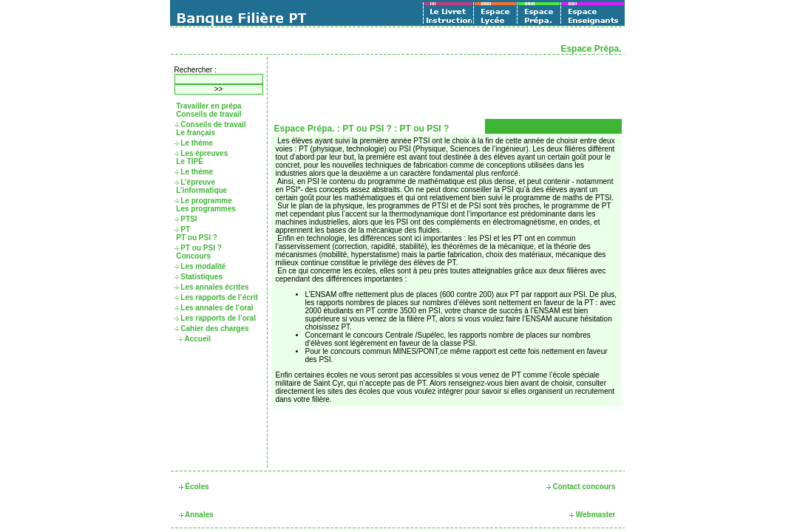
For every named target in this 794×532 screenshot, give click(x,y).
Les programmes (205, 209)
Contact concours (581, 487)
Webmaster (593, 515)
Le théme (194, 143)
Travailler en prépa (208, 106)
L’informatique (201, 190)
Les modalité (200, 266)
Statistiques (198, 277)
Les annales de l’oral (214, 308)
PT (183, 229)
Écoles (194, 487)
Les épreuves (201, 153)
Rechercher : (196, 70)
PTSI (186, 219)
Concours (193, 256)
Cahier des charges (212, 328)
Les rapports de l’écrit (216, 297)
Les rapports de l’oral (215, 318)
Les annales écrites (212, 287)
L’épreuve (195, 182)
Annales (196, 515)
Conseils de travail (208, 114)
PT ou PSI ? (196, 238)
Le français (195, 133)
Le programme (203, 201)
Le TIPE (189, 161)
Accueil (194, 339)
